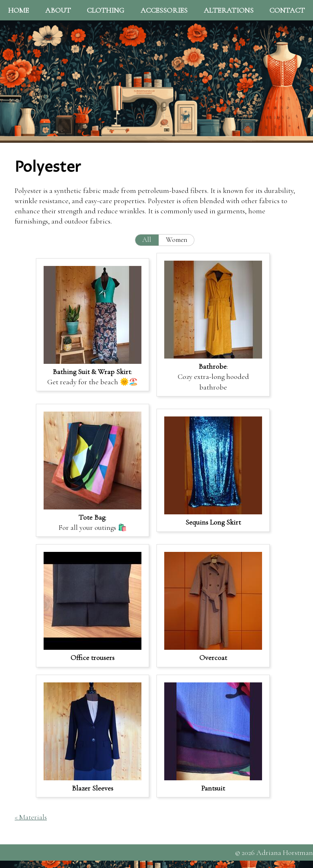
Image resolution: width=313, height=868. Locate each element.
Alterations (229, 10)
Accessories (164, 10)
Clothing (106, 10)
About (58, 10)
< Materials (31, 817)
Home (19, 10)
